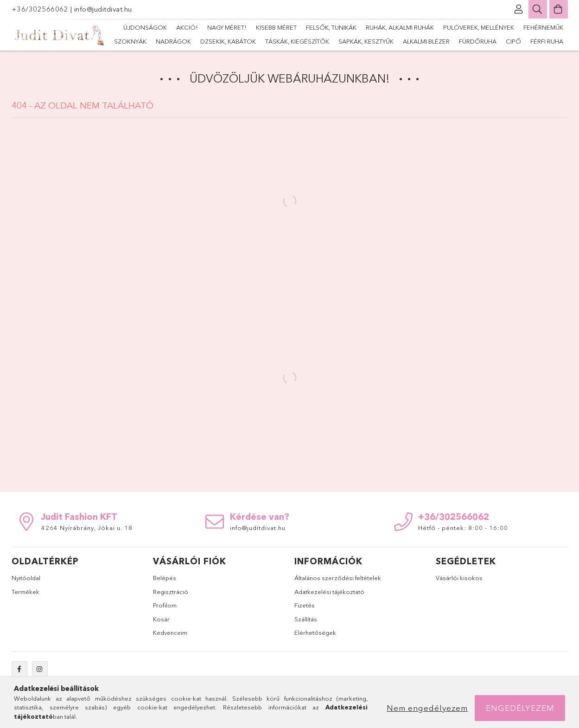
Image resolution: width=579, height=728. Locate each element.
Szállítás (306, 619)
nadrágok (173, 41)
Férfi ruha (547, 41)
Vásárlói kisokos (459, 578)
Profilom (165, 605)
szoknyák (130, 41)
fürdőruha (478, 41)
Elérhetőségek (315, 632)
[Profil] (519, 9)
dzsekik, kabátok (228, 41)
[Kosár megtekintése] (559, 9)
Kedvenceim (170, 632)
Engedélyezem (520, 708)
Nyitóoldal (26, 578)
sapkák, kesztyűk (366, 41)
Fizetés (305, 605)
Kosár (161, 619)
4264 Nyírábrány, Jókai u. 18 (87, 528)
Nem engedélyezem (427, 708)
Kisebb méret (276, 27)
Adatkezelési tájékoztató (329, 592)
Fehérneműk (543, 27)
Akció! (187, 27)
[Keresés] (538, 9)
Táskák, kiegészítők (297, 41)
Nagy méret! (227, 27)
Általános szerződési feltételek (338, 578)
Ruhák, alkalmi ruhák (400, 27)
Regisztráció (171, 592)
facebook (19, 669)
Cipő (513, 41)
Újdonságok (145, 27)
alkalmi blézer (426, 41)
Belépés (165, 578)
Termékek (25, 592)
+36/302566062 (41, 9)
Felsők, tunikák (331, 27)
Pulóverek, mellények (479, 27)
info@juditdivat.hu (103, 9)
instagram (40, 669)
